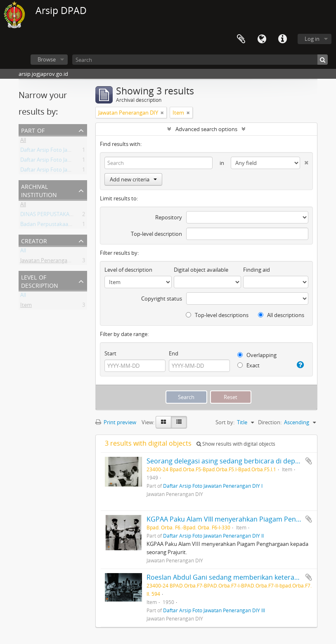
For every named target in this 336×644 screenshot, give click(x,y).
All (23, 141)
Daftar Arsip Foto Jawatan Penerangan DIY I (73, 171)
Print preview (116, 422)
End (174, 353)
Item (26, 306)
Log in (312, 39)
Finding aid (257, 270)
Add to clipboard (309, 461)
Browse (47, 59)
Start (110, 353)
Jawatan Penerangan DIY (50, 262)
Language (262, 39)
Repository (169, 217)
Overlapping (257, 355)
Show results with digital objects (236, 444)
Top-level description (156, 234)
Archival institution (39, 190)
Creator (34, 240)
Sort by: (225, 422)
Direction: (270, 422)
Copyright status (162, 298)
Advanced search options (206, 129)
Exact (248, 365)
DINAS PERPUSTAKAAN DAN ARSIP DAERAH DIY (78, 216)
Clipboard (241, 39)
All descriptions (281, 315)
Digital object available (201, 270)
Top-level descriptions (217, 315)
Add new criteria (133, 179)
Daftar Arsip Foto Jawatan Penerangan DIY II (74, 151)
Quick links (282, 39)
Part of (33, 130)
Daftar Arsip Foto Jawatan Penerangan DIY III (75, 161)
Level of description (40, 281)
